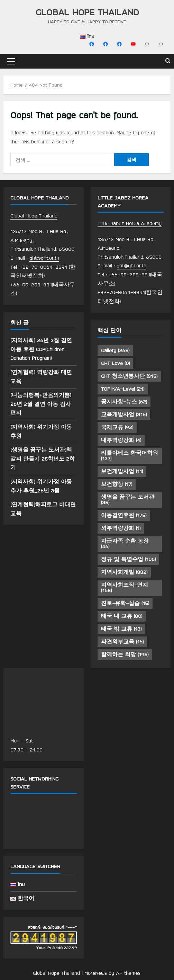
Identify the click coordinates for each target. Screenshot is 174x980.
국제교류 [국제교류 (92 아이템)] (117, 427)
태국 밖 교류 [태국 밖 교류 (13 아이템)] (121, 629)
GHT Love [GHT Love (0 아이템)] (115, 363)
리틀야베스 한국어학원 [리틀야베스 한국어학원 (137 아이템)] (130, 456)
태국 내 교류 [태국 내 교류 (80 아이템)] (122, 616)
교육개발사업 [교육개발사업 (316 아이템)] (124, 415)
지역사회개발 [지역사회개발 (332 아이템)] (124, 572)
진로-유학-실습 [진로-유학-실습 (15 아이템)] (125, 603)
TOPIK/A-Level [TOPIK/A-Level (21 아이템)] (123, 389)
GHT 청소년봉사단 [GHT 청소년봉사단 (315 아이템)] (129, 376)
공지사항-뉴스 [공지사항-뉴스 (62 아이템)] (124, 402)
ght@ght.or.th (44, 258)
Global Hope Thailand (87, 12)
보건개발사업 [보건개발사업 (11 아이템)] (122, 471)
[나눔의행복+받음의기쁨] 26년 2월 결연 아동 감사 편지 (41, 404)
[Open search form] (168, 61)
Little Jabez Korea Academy (130, 223)
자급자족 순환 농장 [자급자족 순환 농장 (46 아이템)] (125, 544)
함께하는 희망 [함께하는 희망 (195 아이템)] (125, 654)
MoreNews (96, 973)
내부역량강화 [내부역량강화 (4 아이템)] (121, 440)
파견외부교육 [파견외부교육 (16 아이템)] (122, 642)
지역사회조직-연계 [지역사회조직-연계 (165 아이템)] (125, 588)
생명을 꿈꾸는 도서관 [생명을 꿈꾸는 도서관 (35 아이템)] (128, 500)
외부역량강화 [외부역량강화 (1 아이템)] (121, 528)
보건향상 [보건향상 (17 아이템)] (117, 484)
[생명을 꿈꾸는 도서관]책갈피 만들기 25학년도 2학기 (43, 459)
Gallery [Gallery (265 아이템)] (115, 350)
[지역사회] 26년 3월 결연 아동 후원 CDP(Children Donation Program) (41, 349)
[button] (11, 61)
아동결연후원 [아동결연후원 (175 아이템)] (124, 515)
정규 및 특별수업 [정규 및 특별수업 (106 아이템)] (128, 559)
